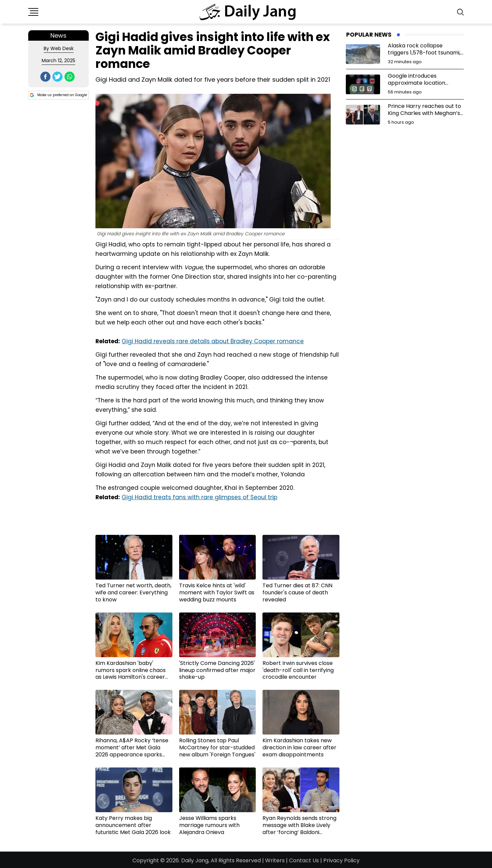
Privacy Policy (341, 860)
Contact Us (304, 860)
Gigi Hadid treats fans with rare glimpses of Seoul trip (199, 497)
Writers (275, 860)
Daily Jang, (195, 860)
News (58, 35)
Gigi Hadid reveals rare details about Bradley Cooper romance (213, 341)
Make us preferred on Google (58, 95)
